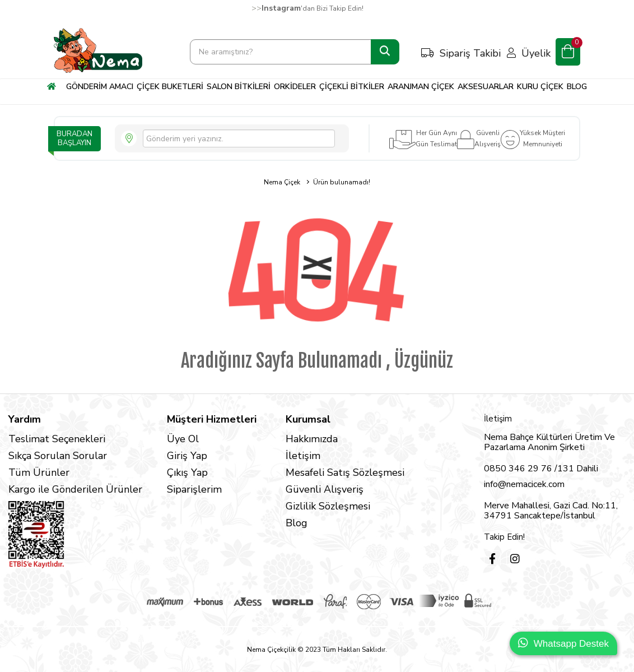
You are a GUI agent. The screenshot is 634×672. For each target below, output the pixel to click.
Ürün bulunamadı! (342, 182)
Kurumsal (308, 419)
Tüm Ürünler (39, 472)
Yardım (25, 419)
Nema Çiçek (282, 182)
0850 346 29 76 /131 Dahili (541, 469)
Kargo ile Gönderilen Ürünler (75, 489)
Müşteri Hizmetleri (212, 419)
